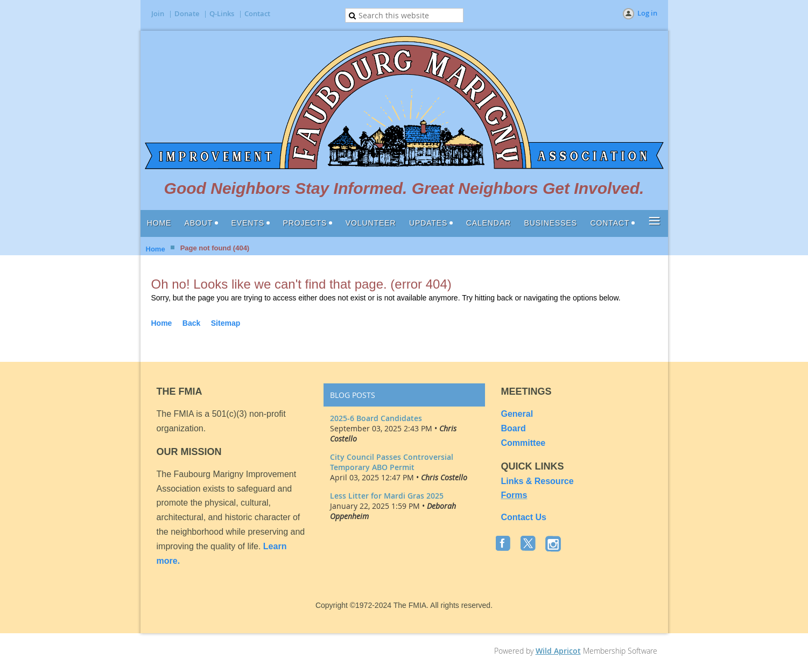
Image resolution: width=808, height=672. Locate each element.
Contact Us (524, 517)
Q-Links (222, 13)
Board (514, 428)
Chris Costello (444, 477)
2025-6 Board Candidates (376, 418)
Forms (514, 495)
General (518, 414)
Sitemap (226, 323)
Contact (257, 13)
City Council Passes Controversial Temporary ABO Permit (392, 462)
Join (158, 13)
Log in (647, 13)
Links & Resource (538, 481)
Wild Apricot (558, 651)
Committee (524, 443)
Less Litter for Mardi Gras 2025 (387, 496)
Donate (187, 13)
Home (156, 249)
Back (191, 323)
